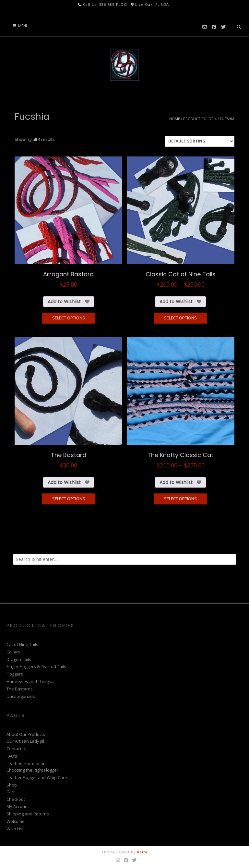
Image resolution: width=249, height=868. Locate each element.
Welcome (16, 821)
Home (175, 119)
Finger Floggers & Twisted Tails (36, 666)
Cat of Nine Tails (22, 644)
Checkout (16, 799)
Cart (11, 792)
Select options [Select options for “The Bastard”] (69, 499)
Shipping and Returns (28, 814)
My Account (18, 806)
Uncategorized (21, 696)
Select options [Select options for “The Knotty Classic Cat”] (180, 499)
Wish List (15, 829)
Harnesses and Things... (30, 681)
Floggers (15, 674)
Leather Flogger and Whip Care (37, 777)
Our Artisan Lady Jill (25, 741)
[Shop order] (200, 141)
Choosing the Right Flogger (32, 770)
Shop (12, 785)
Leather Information (26, 763)
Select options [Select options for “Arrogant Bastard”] (69, 318)
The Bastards (20, 689)
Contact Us (17, 749)
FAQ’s (12, 756)
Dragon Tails (19, 659)
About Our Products (26, 734)
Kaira (142, 852)
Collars (13, 652)
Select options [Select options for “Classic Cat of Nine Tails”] (180, 318)
